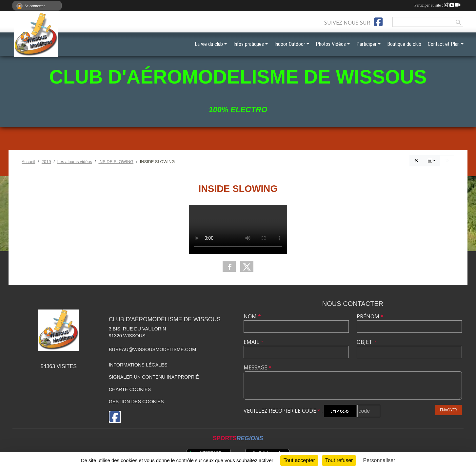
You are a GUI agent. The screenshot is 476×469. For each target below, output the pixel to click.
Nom (252, 316)
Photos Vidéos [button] (331, 44)
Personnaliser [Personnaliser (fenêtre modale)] (379, 460)
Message (258, 367)
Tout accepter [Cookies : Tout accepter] (299, 460)
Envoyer (448, 410)
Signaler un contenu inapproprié (154, 377)
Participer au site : (437, 5)
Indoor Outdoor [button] (290, 44)
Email (254, 342)
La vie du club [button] (209, 44)
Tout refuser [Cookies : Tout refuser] (339, 460)
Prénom (370, 316)
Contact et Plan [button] (444, 44)
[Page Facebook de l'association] (378, 22)
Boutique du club (404, 44)
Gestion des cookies (136, 402)
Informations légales (138, 365)
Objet (367, 342)
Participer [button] (367, 44)
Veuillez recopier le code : (283, 411)
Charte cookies (130, 389)
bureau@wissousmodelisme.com (152, 349)
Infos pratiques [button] (249, 44)
